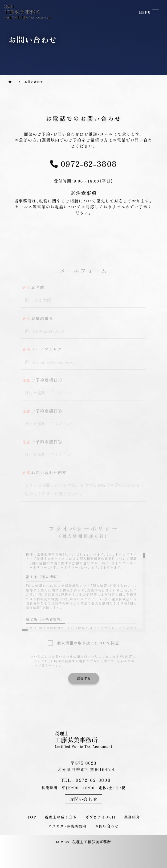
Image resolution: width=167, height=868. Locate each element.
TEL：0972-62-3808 (86, 780)
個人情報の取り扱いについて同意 (88, 644)
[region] (83, 593)
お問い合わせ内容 (49, 474)
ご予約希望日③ (47, 443)
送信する (84, 678)
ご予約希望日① (47, 381)
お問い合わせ (84, 799)
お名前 (38, 289)
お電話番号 (42, 319)
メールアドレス (47, 350)
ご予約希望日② (47, 412)
